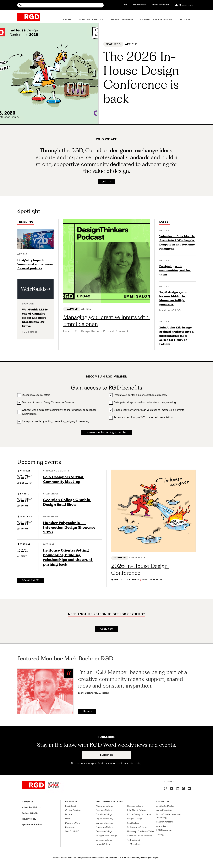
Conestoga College (104, 827)
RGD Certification (161, 5)
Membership (140, 5)
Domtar (69, 815)
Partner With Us (30, 813)
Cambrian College (104, 810)
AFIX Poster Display (165, 806)
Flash (68, 819)
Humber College (135, 806)
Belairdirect (70, 806)
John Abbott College (137, 810)
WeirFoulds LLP (72, 832)
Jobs (125, 5)
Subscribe (106, 755)
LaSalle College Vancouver (139, 815)
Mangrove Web (73, 823)
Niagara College (135, 819)
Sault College (133, 823)
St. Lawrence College (137, 827)
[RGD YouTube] (172, 789)
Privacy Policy (29, 819)
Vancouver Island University (140, 836)
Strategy (160, 835)
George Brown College (106, 836)
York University (134, 840)
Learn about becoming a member (107, 432)
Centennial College (104, 823)
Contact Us (28, 802)
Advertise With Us (31, 807)
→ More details (134, 844)
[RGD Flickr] (189, 789)
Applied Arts (162, 826)
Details (87, 711)
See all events (31, 580)
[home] (29, 17)
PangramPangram (165, 822)
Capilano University (104, 819)
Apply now (107, 629)
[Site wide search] (60, 5)
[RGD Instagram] (166, 789)
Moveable (70, 827)
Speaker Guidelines (32, 824)
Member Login (186, 5)
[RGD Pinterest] (183, 789)
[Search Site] (63, 5)
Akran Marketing (164, 810)
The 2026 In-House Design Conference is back (143, 77)
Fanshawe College (104, 832)
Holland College (103, 844)
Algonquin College (104, 806)
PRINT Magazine (164, 830)
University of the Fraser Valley (141, 832)
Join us (107, 182)
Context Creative (73, 810)
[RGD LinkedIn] (177, 789)
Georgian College (104, 840)
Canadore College (104, 815)
